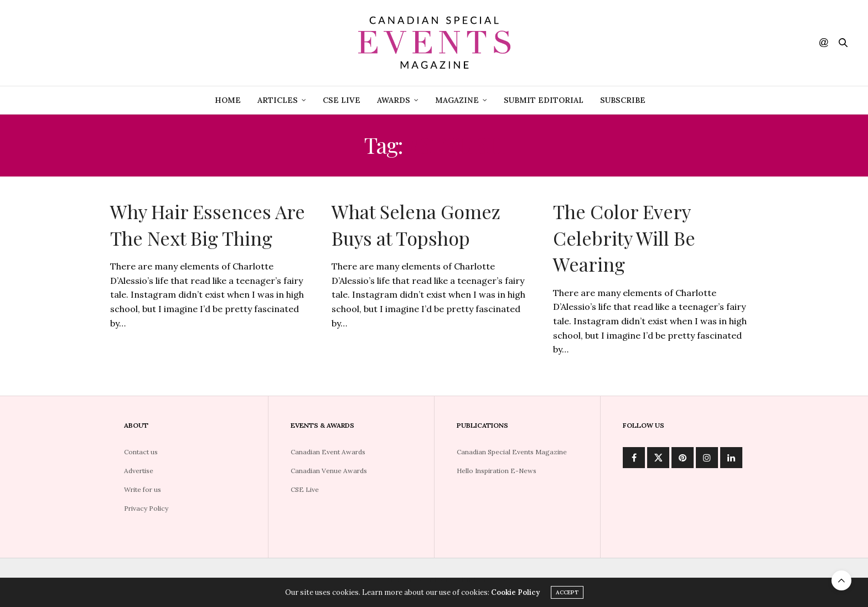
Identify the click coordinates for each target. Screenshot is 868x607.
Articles (278, 100)
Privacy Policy (146, 508)
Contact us (141, 452)
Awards (394, 100)
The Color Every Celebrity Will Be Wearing (624, 238)
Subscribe (623, 100)
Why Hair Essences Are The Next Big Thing (208, 225)
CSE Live (305, 489)
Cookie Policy (515, 594)
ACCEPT (567, 594)
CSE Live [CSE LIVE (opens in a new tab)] (342, 100)
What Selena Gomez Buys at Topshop (416, 225)
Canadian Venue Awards (329, 471)
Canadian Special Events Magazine (512, 452)
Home (228, 100)
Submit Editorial (544, 100)
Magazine (457, 100)
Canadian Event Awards (328, 452)
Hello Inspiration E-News (497, 471)
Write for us (143, 489)
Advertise (139, 471)
